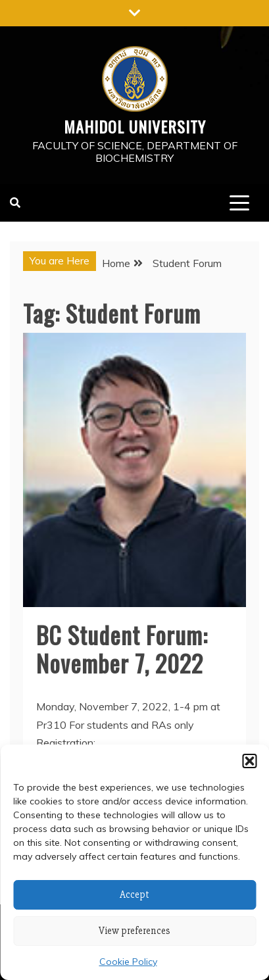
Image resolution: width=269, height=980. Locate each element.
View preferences (134, 931)
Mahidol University (135, 126)
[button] (249, 761)
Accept (134, 894)
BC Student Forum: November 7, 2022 (122, 649)
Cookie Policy (128, 962)
